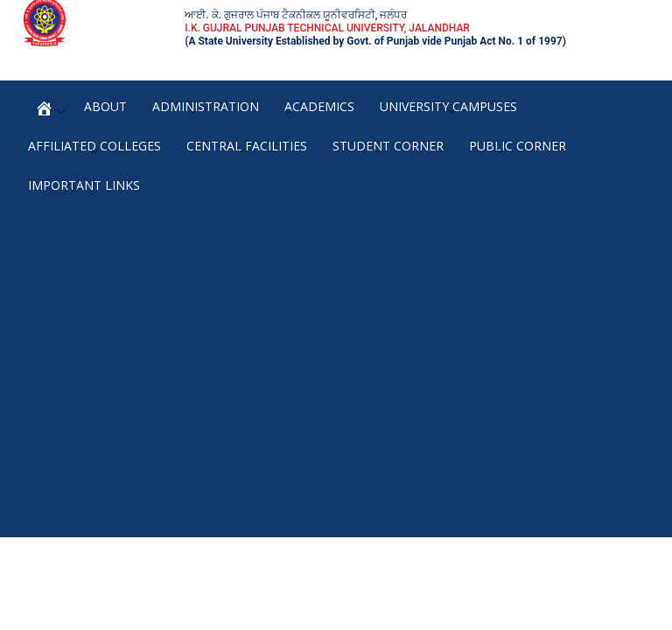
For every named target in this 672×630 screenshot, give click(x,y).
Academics (319, 106)
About (105, 106)
